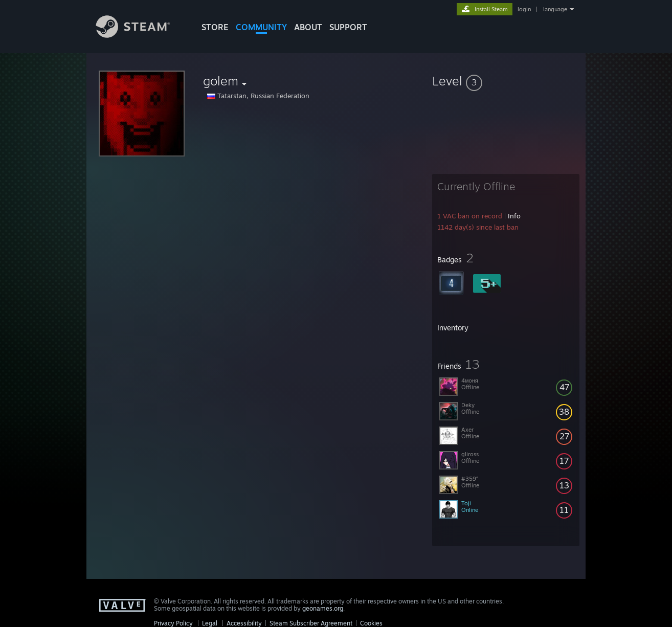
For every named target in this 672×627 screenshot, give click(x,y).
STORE (215, 27)
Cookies (371, 623)
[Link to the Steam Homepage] (141, 35)
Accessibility (244, 623)
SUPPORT (348, 27)
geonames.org (323, 608)
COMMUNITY (261, 27)
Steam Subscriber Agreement (311, 623)
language (555, 9)
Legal (210, 623)
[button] (506, 81)
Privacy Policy (173, 623)
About (308, 27)
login (524, 9)
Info (514, 216)
